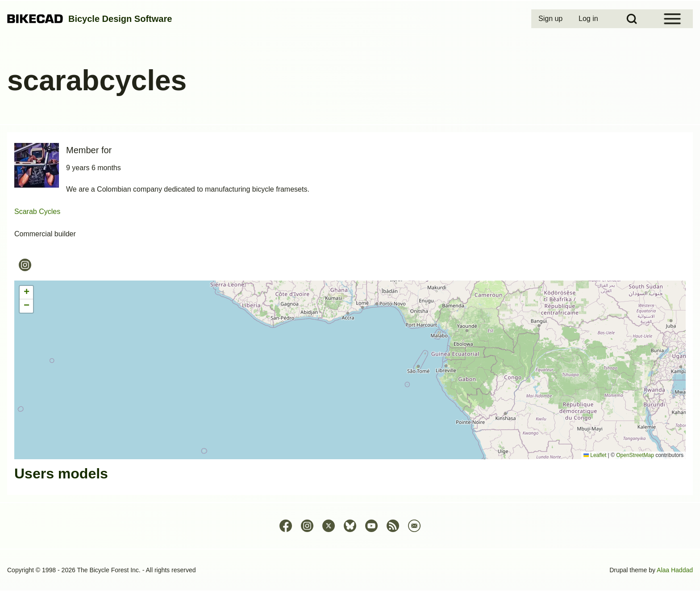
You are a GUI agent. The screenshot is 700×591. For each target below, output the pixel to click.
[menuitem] (551, 19)
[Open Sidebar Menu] (672, 19)
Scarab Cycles (37, 212)
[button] (26, 293)
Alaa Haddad (675, 570)
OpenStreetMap (635, 455)
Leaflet (595, 455)
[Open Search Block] (632, 19)
